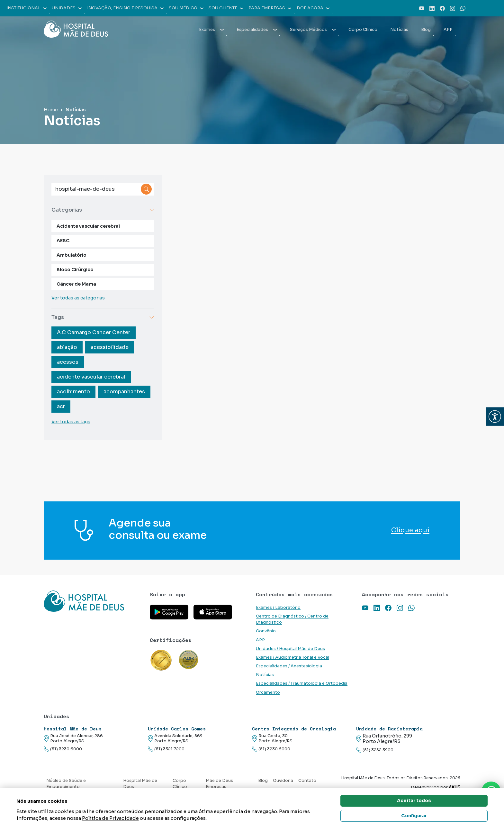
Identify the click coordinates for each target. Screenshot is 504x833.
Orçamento (268, 692)
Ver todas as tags (71, 422)
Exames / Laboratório (278, 608)
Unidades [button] (67, 8)
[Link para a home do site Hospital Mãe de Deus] (93, 601)
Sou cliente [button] (226, 8)
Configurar (414, 816)
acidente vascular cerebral (91, 377)
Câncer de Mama (76, 284)
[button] (495, 417)
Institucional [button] (27, 8)
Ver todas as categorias (78, 298)
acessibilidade (110, 347)
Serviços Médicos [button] (313, 30)
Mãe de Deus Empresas (219, 784)
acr (61, 406)
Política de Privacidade (110, 818)
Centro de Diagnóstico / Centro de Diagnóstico (292, 619)
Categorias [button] (103, 210)
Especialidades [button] (257, 30)
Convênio (266, 631)
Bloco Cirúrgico (75, 270)
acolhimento (73, 392)
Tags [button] (103, 317)
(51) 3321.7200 (166, 749)
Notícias (399, 30)
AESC (63, 241)
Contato (307, 781)
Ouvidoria (283, 781)
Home (51, 110)
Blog (426, 30)
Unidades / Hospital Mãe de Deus (290, 649)
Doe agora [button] (313, 8)
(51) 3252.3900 (375, 750)
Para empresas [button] (270, 8)
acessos (68, 362)
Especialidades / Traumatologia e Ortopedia (302, 683)
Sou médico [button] (186, 8)
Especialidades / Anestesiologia (289, 666)
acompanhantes (124, 392)
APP (448, 30)
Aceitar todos (414, 801)
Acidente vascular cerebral (88, 226)
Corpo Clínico (363, 30)
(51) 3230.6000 (63, 749)
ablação (67, 347)
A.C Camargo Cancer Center (94, 332)
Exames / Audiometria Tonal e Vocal (292, 657)
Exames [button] (211, 30)
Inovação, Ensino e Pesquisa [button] (125, 8)
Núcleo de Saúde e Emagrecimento (66, 784)
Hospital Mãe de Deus (140, 784)
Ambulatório (72, 255)
